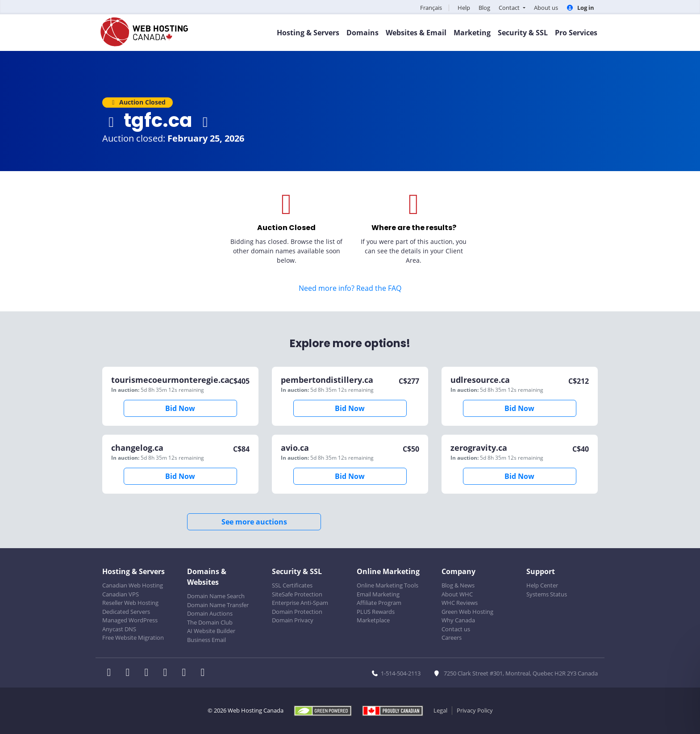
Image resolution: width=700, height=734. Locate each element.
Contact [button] (510, 8)
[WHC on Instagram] (168, 673)
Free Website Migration (133, 638)
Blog (484, 8)
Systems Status (547, 594)
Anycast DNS (119, 629)
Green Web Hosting (467, 612)
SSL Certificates (292, 585)
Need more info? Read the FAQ (350, 288)
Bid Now (180, 408)
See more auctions (254, 522)
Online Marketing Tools (387, 585)
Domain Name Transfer (218, 605)
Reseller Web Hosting (130, 603)
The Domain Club (210, 622)
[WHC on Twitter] (130, 673)
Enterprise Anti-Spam (300, 603)
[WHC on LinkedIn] (149, 673)
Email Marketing (378, 594)
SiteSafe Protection (297, 594)
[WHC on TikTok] (204, 673)
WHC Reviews (460, 603)
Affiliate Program (379, 603)
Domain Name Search (216, 596)
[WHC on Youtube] (187, 673)
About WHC (457, 594)
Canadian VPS (121, 594)
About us (546, 8)
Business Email (206, 640)
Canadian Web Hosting (133, 585)
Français (431, 8)
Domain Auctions (210, 613)
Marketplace (373, 620)
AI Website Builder (211, 631)
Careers (452, 638)
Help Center (542, 585)
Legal (440, 710)
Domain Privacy (293, 620)
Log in (580, 8)
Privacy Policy (475, 710)
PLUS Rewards (376, 612)
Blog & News (458, 585)
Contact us (456, 629)
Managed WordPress (130, 620)
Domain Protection (297, 612)
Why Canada (458, 620)
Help (464, 8)
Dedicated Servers (126, 612)
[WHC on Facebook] (112, 673)
